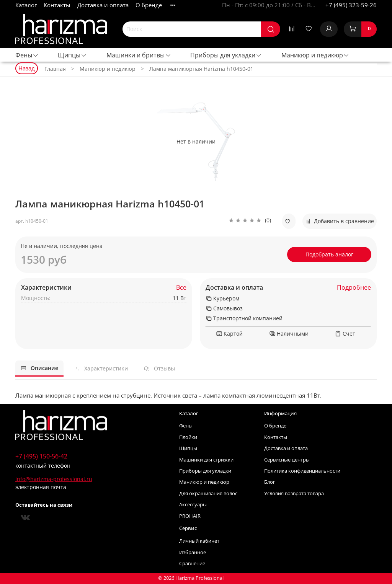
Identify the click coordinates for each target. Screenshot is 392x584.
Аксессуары (193, 505)
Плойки (188, 437)
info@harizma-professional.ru (54, 479)
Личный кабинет (199, 541)
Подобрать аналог (329, 254)
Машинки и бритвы (139, 55)
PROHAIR (190, 516)
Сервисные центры (287, 460)
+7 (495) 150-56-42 (41, 456)
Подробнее (354, 288)
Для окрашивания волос (208, 493)
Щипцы (72, 55)
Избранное (193, 552)
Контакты (57, 5)
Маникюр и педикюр (315, 55)
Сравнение (192, 564)
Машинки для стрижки (206, 460)
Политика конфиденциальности (302, 471)
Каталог (26, 5)
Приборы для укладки (226, 55)
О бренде (149, 5)
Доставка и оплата (103, 5)
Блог (270, 482)
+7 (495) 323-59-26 (351, 5)
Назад (27, 68)
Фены (27, 55)
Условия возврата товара (294, 493)
